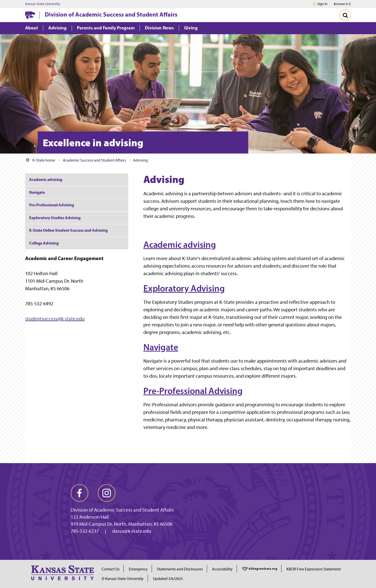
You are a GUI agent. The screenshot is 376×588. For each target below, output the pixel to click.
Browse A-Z (342, 4)
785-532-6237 (85, 531)
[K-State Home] (30, 15)
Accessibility (222, 569)
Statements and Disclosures (180, 569)
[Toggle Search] (345, 15)
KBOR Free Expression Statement (314, 569)
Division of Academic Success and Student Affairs (111, 14)
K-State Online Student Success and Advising (68, 230)
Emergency (138, 569)
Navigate (161, 347)
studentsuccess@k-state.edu (55, 319)
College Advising (44, 243)
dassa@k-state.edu (132, 531)
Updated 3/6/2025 (168, 579)
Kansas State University (43, 4)
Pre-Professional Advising (193, 391)
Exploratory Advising (184, 288)
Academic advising (180, 244)
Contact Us (111, 569)
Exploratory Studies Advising (55, 218)
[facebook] (79, 493)
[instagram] (107, 493)
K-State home (40, 160)
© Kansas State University (123, 579)
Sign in (322, 4)
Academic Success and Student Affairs (94, 160)
